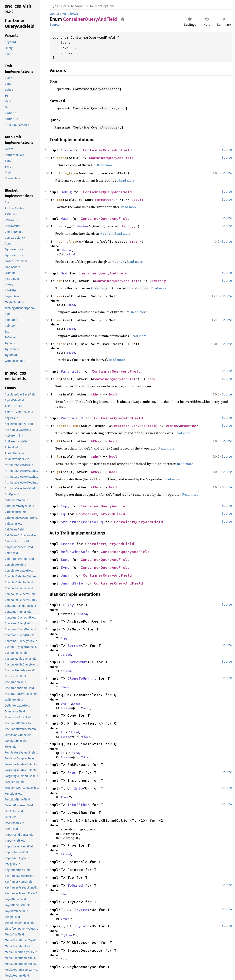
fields (74, 13)
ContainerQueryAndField (107, 150)
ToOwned (75, 885)
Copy (65, 506)
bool (152, 379)
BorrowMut (77, 662)
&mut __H (129, 226)
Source (55, 25)
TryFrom (82, 910)
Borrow (74, 646)
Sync (65, 567)
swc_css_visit (59, 13)
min (60, 320)
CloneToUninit (82, 678)
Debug (66, 192)
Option (172, 426)
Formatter (104, 200)
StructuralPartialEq (82, 522)
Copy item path (122, 19)
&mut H (135, 241)
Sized (71, 254)
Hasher (83, 226)
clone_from (67, 173)
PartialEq (71, 371)
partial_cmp (68, 426)
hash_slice (67, 241)
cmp (60, 281)
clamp (62, 344)
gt (59, 472)
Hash (65, 218)
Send (65, 560)
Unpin (66, 575)
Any (71, 605)
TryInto (82, 926)
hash (61, 226)
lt (59, 441)
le (59, 456)
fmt (60, 200)
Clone (66, 150)
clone (62, 158)
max (60, 296)
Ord (64, 273)
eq (59, 379)
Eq (63, 514)
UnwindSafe (72, 583)
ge (59, 487)
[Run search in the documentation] (141, 6)
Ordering (158, 281)
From (72, 772)
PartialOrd (72, 418)
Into (78, 788)
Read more (105, 165)
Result (138, 200)
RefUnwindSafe (75, 552)
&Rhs (95, 394)
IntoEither (78, 805)
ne (59, 394)
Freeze (67, 544)
